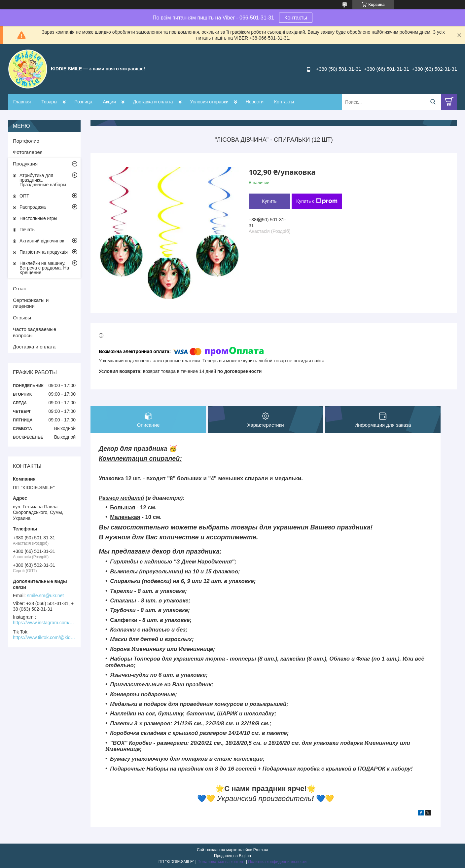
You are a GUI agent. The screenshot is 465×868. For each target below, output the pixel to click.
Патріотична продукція (44, 252)
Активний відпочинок (42, 241)
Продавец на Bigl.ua (232, 856)
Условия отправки (209, 102)
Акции (109, 102)
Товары (49, 102)
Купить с (317, 201)
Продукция (25, 164)
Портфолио (26, 141)
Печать (27, 230)
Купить (269, 201)
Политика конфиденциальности (277, 862)
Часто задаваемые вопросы (35, 332)
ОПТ (24, 196)
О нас (19, 289)
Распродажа (33, 207)
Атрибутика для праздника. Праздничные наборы (43, 180)
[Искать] (433, 102)
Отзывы (22, 318)
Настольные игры (38, 218)
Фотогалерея (28, 152)
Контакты (296, 18)
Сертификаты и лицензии (31, 303)
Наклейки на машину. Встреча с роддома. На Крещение (44, 268)
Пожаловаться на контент (221, 862)
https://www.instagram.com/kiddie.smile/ (44, 623)
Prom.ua (261, 850)
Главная (22, 102)
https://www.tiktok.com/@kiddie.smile (44, 637)
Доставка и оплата (153, 102)
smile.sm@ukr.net (45, 596)
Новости (255, 102)
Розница (83, 102)
